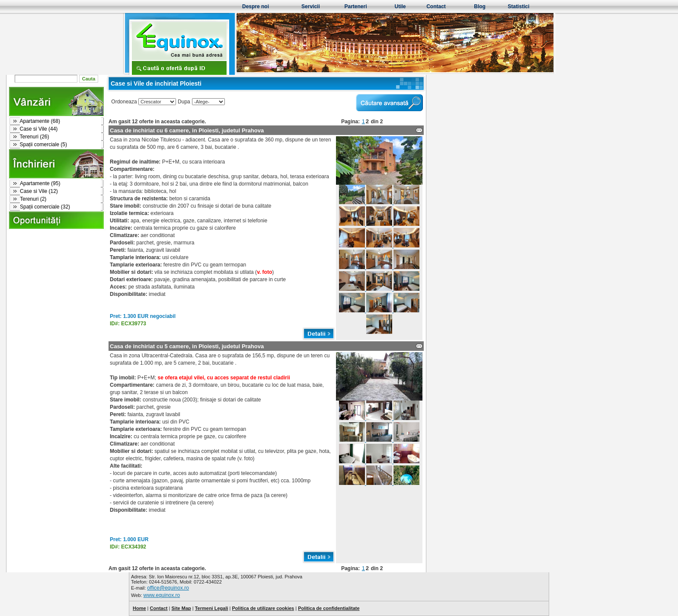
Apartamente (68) (40, 121)
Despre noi (256, 6)
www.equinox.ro (162, 595)
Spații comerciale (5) (43, 144)
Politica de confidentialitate (329, 608)
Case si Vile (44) (39, 129)
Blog (480, 6)
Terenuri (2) (33, 199)
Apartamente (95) (40, 183)
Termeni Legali (212, 608)
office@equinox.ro (168, 588)
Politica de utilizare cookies (263, 608)
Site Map (181, 608)
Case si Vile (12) (39, 191)
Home (139, 608)
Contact (436, 6)
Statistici (518, 6)
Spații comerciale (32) (45, 207)
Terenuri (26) (35, 137)
